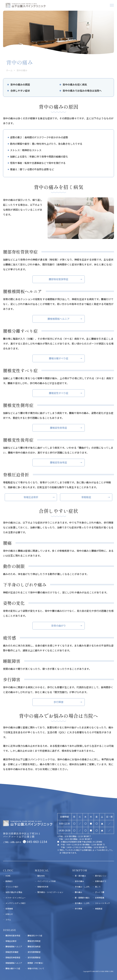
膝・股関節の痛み (82, 898)
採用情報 (9, 909)
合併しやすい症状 (20, 91)
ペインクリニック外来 (47, 881)
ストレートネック (102, 903)
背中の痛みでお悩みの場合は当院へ (82, 91)
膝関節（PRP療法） (36, 963)
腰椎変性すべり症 (59, 393)
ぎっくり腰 (100, 892)
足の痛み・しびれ (82, 903)
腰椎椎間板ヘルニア (58, 319)
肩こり (98, 887)
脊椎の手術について (36, 968)
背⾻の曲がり (101, 881)
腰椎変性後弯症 (58, 462)
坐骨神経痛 (100, 898)
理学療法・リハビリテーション (50, 892)
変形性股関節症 (34, 957)
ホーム (10, 70)
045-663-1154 (37, 842)
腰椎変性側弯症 (58, 428)
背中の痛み (79, 881)
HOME (8, 876)
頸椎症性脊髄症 (12, 952)
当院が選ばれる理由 (14, 892)
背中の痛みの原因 (20, 84)
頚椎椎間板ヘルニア (14, 963)
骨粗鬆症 (86, 497)
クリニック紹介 (12, 887)
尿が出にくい (101, 876)
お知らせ (9, 914)
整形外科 (41, 876)
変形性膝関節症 (34, 952)
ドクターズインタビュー (16, 898)
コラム (8, 920)
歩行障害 (58, 702)
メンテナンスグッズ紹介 (16, 903)
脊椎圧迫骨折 (31, 497)
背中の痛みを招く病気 (75, 84)
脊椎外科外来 (43, 887)
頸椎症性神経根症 (13, 957)
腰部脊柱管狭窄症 (58, 279)
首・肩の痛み (80, 876)
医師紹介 (9, 881)
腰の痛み (78, 892)
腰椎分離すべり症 (59, 358)
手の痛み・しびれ (82, 887)
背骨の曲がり (58, 626)
